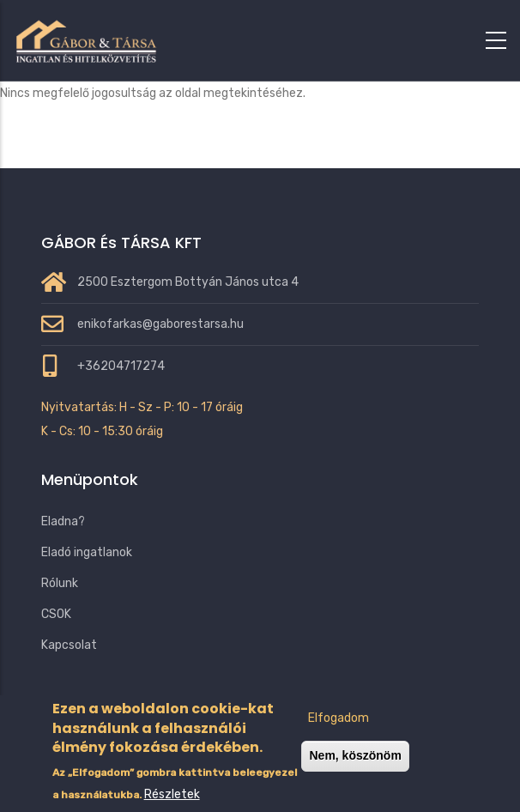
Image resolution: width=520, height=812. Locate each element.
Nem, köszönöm (355, 773)
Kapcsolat (69, 645)
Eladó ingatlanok (87, 552)
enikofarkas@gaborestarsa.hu (160, 324)
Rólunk (60, 583)
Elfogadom (339, 736)
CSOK (56, 614)
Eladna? (63, 521)
